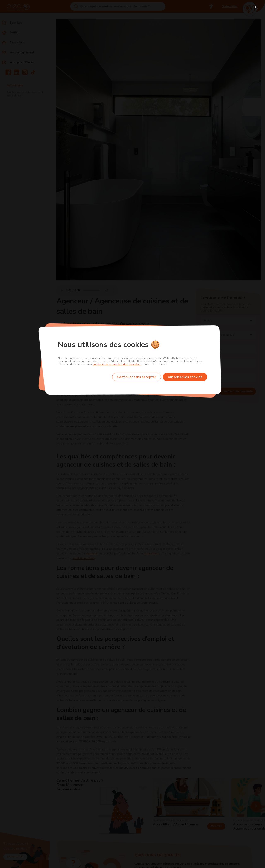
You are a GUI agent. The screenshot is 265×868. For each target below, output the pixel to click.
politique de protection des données (117, 365)
